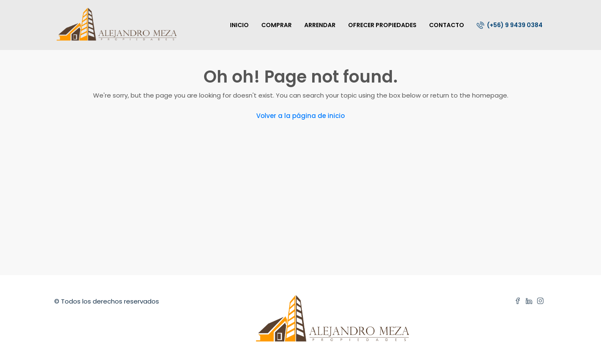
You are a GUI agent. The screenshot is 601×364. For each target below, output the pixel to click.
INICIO (239, 25)
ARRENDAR (320, 25)
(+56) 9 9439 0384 (510, 25)
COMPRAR (277, 25)
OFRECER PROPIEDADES (382, 25)
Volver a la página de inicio (300, 116)
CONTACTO (447, 25)
